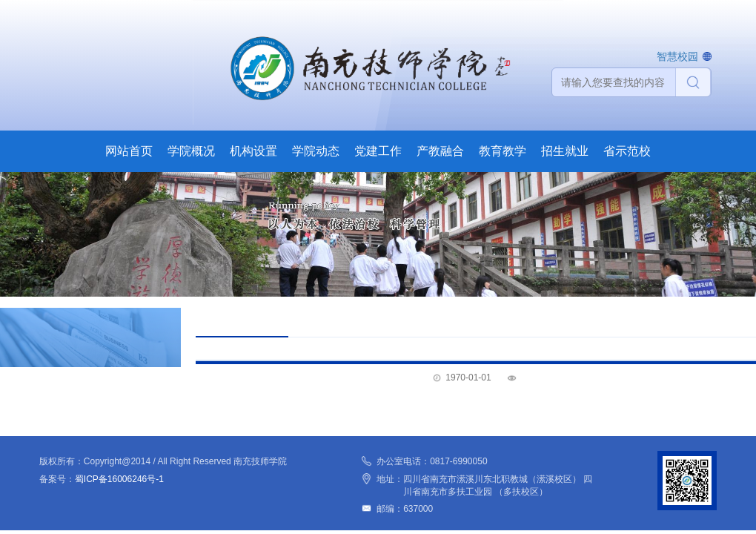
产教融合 (440, 151)
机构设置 (253, 151)
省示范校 (627, 151)
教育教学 (503, 151)
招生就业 (565, 151)
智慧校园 (677, 56)
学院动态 (316, 151)
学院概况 (191, 151)
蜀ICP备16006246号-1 (119, 479)
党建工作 (378, 151)
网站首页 (129, 151)
